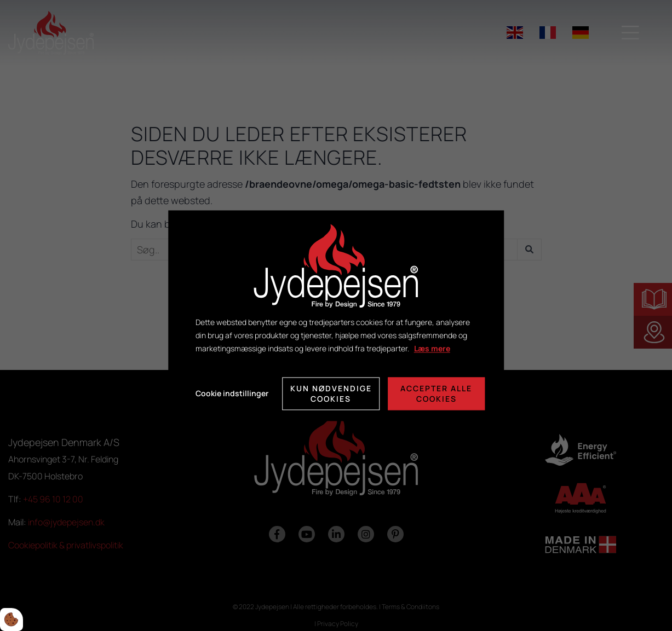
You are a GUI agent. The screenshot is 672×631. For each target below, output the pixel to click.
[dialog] (336, 315)
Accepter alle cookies (436, 393)
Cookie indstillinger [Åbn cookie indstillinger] (232, 393)
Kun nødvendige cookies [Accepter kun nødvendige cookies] (331, 393)
